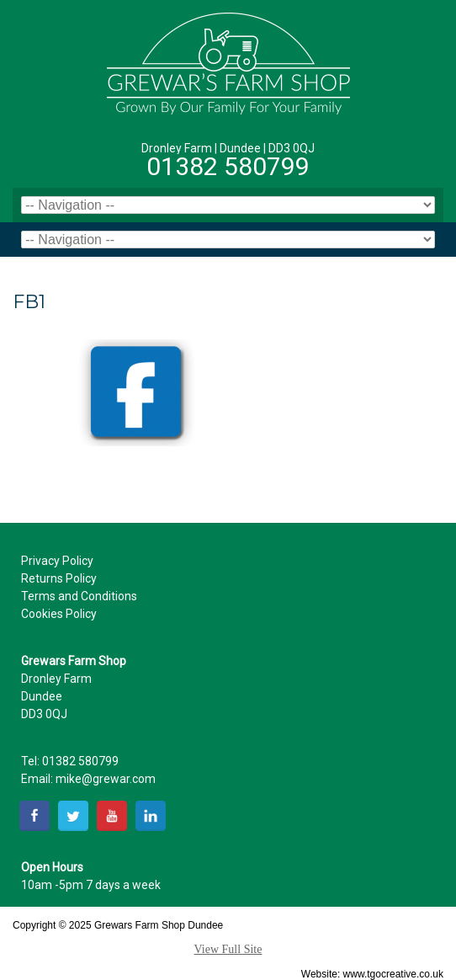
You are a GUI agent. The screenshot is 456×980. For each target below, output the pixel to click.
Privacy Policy (57, 561)
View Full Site (228, 949)
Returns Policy (59, 578)
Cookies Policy (59, 614)
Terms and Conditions (79, 596)
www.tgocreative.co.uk (393, 974)
